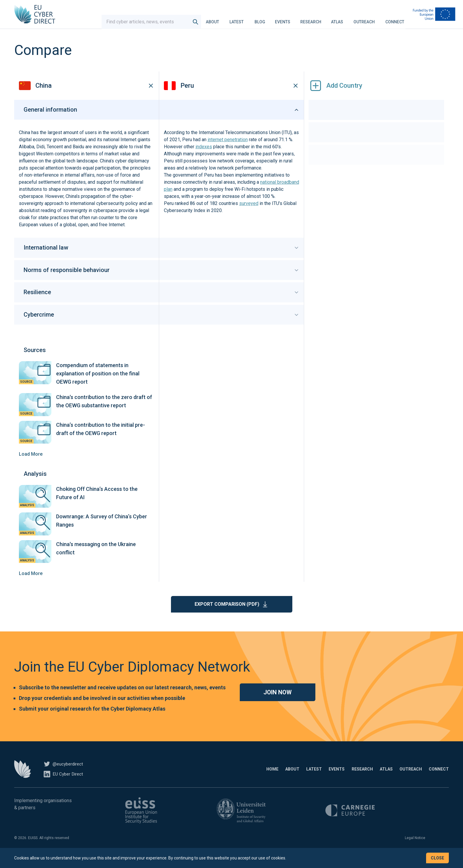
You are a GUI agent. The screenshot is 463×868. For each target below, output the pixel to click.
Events (283, 19)
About (212, 19)
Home (221, 778)
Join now (278, 701)
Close (437, 858)
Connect (395, 19)
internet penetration (228, 149)
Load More (31, 463)
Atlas (337, 19)
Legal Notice (415, 847)
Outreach (364, 19)
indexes (204, 156)
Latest (237, 19)
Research (311, 19)
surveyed (249, 212)
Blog (260, 19)
